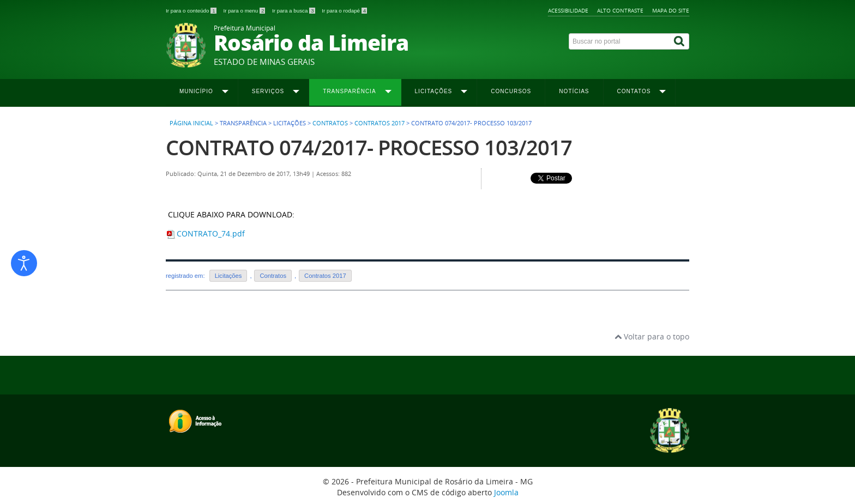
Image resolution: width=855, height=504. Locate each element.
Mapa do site (671, 10)
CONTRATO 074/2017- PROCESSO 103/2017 (369, 147)
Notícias (574, 91)
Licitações (228, 276)
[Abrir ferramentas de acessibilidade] (24, 263)
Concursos (511, 91)
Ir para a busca (294, 11)
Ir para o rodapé (344, 11)
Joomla (506, 492)
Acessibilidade (568, 10)
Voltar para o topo (652, 336)
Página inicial (191, 123)
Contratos (330, 123)
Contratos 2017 (380, 123)
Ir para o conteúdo (192, 11)
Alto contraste (620, 10)
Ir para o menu (245, 11)
